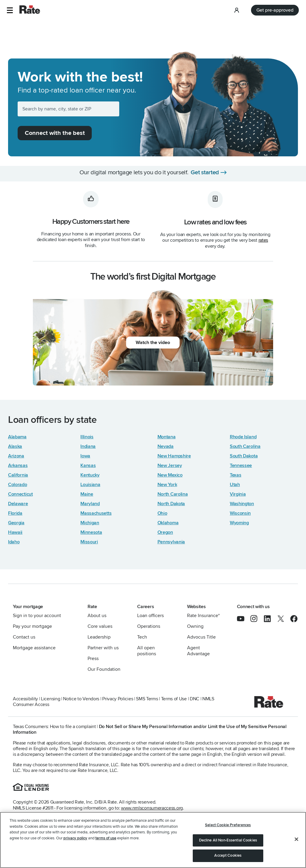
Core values (100, 626)
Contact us (24, 637)
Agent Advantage (198, 651)
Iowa (85, 456)
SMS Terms (147, 699)
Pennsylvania (171, 542)
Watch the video (153, 343)
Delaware (18, 504)
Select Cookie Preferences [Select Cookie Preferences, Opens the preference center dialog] (228, 825)
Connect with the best (55, 133)
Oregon (165, 532)
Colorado (18, 485)
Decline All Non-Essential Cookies (228, 840)
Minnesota (91, 532)
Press (93, 659)
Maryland (90, 504)
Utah (235, 485)
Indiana (88, 446)
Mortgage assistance (34, 648)
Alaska (15, 446)
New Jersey (170, 465)
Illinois (87, 437)
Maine (87, 494)
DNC (195, 699)
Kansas (88, 465)
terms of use (106, 838)
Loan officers (150, 616)
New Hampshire (174, 456)
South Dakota (244, 456)
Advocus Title (201, 637)
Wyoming (239, 523)
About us (97, 616)
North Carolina (173, 494)
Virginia (238, 494)
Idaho (14, 542)
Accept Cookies (228, 855)
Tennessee (241, 465)
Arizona (16, 456)
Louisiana (90, 485)
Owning (195, 626)
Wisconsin (240, 513)
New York (167, 485)
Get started (205, 172)
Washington (242, 504)
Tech (142, 637)
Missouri (89, 542)
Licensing (51, 699)
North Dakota (171, 504)
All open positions (147, 651)
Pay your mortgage (32, 626)
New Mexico (170, 475)
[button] (10, 10)
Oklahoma (168, 523)
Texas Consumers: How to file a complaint (54, 727)
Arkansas (18, 465)
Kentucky (90, 475)
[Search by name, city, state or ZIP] (68, 109)
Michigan (90, 523)
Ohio (162, 513)
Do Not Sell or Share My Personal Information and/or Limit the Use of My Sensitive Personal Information (150, 729)
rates (263, 240)
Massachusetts (96, 513)
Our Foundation (104, 669)
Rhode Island (243, 437)
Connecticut (20, 494)
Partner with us (103, 648)
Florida (15, 513)
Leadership (99, 637)
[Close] (296, 839)
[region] (153, 840)
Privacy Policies (118, 699)
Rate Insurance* (203, 616)
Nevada (166, 446)
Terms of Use (174, 699)
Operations (149, 626)
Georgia (16, 523)
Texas (235, 475)
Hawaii (15, 532)
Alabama (17, 437)
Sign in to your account (37, 616)
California (18, 475)
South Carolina (245, 446)
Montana (167, 437)
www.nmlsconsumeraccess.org (152, 808)
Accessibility (25, 699)
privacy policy (75, 838)
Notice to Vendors (81, 699)
